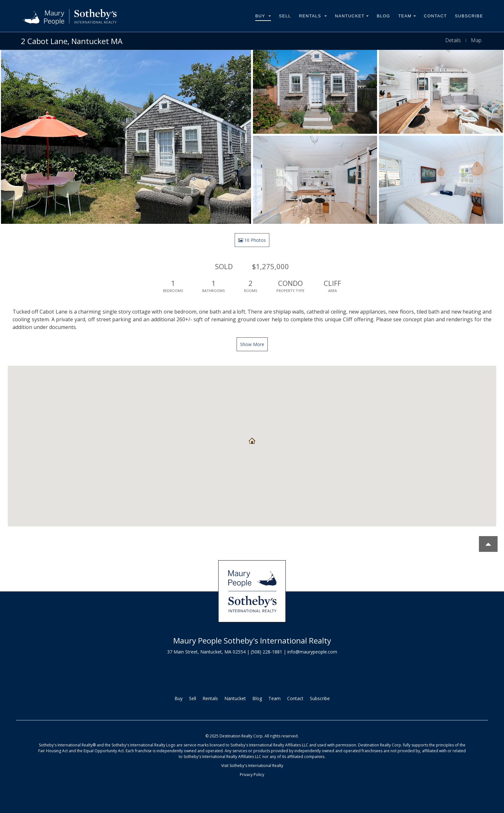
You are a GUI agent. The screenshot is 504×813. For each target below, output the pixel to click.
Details (453, 40)
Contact (436, 16)
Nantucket (352, 16)
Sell (285, 16)
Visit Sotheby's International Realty (252, 766)
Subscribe (469, 16)
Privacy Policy (252, 775)
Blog (383, 16)
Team (407, 16)
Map (476, 40)
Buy (263, 16)
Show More (252, 344)
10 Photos (252, 240)
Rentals (313, 16)
